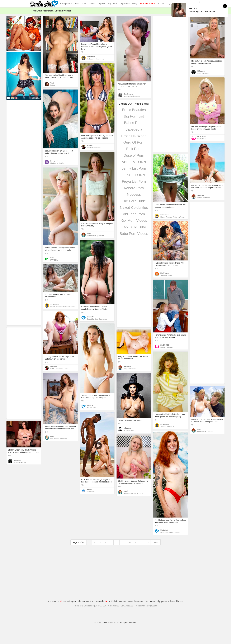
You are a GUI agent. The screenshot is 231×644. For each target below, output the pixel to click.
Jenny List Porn (134, 168)
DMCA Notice (127, 606)
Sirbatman (91, 57)
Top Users (113, 4)
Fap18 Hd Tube (134, 227)
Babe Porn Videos (134, 234)
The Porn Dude (134, 201)
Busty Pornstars (167, 347)
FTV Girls (54, 260)
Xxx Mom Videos (134, 220)
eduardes (127, 428)
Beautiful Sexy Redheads (170, 532)
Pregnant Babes (130, 369)
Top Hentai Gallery (129, 4)
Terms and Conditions (84, 606)
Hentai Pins (140, 606)
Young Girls (92, 408)
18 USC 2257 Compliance (107, 606)
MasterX (90, 146)
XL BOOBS (201, 137)
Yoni (52, 83)
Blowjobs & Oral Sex (205, 432)
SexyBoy (201, 195)
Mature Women (203, 73)
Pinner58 (54, 161)
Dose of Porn (134, 155)
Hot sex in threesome (96, 59)
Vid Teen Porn (134, 214)
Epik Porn (134, 149)
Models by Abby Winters (133, 493)
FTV (52, 258)
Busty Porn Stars (94, 148)
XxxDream (164, 273)
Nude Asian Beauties (132, 96)
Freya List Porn (134, 181)
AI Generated (129, 430)
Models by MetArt (57, 163)
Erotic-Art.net (114, 623)
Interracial (91, 492)
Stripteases (152, 606)
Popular (102, 4)
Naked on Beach (204, 198)
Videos (92, 4)
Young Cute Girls (167, 426)
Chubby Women (20, 462)
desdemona (128, 94)
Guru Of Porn (134, 142)
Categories (66, 4)
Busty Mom (202, 139)
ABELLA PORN (134, 162)
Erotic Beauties (134, 110)
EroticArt (91, 317)
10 (123, 542)
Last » (156, 542)
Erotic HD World (134, 136)
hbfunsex (201, 71)
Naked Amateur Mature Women (173, 217)
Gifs (84, 4)
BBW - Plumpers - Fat (59, 369)
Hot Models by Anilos (96, 236)
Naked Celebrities (134, 208)
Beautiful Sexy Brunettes (97, 319)
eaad (89, 234)
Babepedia (134, 129)
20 (129, 542)
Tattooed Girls (166, 275)
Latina (53, 85)
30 (136, 542)
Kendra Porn (134, 188)
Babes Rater (134, 123)
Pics (77, 4)
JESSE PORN (134, 175)
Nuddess (134, 194)
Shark (89, 490)
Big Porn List (134, 116)
